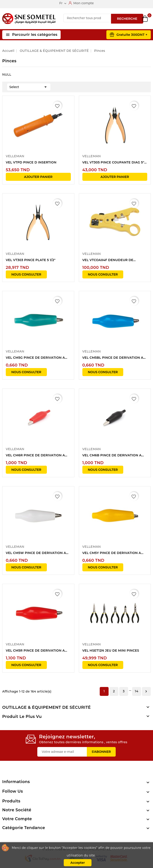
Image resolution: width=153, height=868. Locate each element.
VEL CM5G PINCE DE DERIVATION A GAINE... (35, 358)
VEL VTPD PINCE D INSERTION (31, 162)
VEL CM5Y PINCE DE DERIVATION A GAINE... (112, 553)
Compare (122, 19)
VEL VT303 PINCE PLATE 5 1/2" (31, 260)
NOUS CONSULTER (26, 274)
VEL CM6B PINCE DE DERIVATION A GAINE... (112, 455)
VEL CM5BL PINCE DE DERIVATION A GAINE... (113, 358)
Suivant (146, 691)
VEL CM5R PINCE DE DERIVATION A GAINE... (35, 651)
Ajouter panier (38, 177)
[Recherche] (87, 18)
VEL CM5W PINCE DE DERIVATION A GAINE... (36, 553)
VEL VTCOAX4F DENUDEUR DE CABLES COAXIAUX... (108, 260)
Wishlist (134, 19)
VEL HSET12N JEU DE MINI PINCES (111, 650)
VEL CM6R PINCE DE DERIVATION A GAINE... (35, 455)
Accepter (78, 863)
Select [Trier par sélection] (29, 87)
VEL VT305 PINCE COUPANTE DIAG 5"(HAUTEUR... (113, 163)
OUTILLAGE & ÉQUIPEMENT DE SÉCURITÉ (47, 707)
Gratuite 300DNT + (132, 35)
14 (136, 691)
